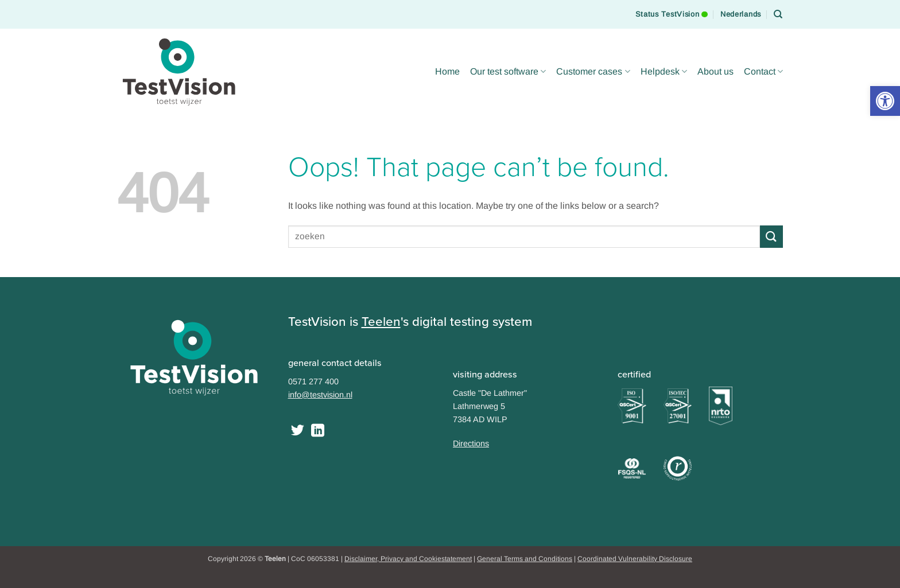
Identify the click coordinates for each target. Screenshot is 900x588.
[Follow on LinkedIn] (318, 431)
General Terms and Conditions (525, 559)
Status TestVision (672, 9)
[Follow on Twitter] (298, 431)
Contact (763, 71)
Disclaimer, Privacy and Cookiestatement (408, 559)
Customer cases (593, 71)
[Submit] (771, 237)
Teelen (381, 322)
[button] (885, 101)
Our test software (508, 71)
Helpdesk (664, 71)
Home (447, 71)
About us (715, 71)
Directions (471, 443)
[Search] (778, 14)
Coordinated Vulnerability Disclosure (635, 559)
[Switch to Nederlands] (741, 14)
